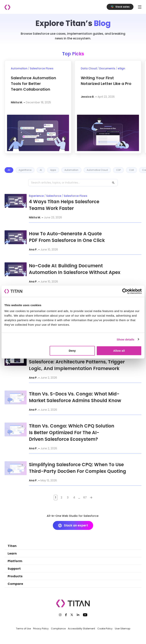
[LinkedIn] (78, 615)
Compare (15, 584)
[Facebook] (66, 615)
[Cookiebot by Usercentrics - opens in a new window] (125, 291)
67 (85, 497)
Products (15, 576)
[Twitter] (72, 615)
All (9, 170)
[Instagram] (60, 615)
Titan (12, 546)
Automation (71, 170)
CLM (131, 170)
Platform (15, 561)
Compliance (58, 629)
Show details (126, 339)
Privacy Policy (41, 629)
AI (41, 170)
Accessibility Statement (81, 629)
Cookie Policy (105, 629)
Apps (53, 170)
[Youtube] (85, 615)
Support (14, 569)
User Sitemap (123, 629)
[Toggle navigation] (140, 7)
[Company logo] (7, 7)
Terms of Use (23, 629)
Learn (12, 553)
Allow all (119, 351)
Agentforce (25, 170)
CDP (118, 170)
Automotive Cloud (97, 170)
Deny (72, 351)
